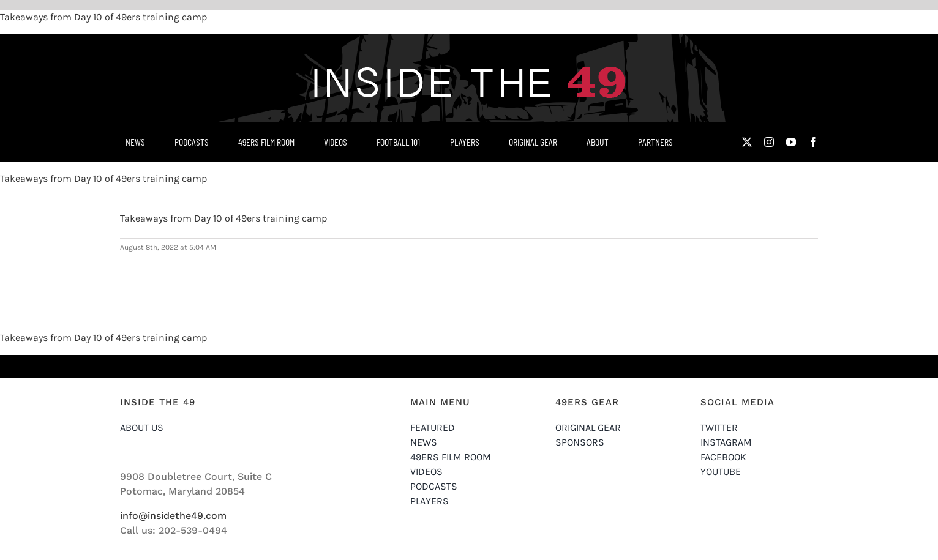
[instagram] (769, 142)
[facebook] (813, 142)
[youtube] (791, 142)
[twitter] (747, 142)
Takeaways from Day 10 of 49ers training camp (103, 17)
